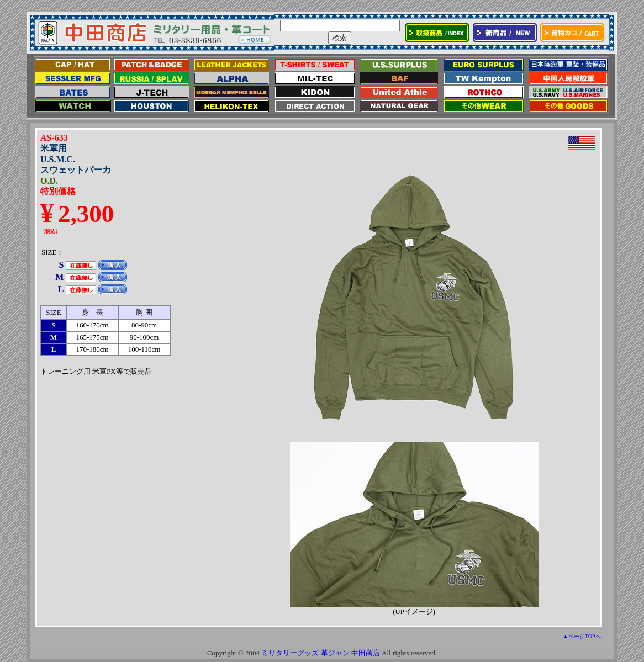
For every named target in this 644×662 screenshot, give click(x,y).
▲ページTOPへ (582, 636)
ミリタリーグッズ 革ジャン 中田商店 (321, 653)
